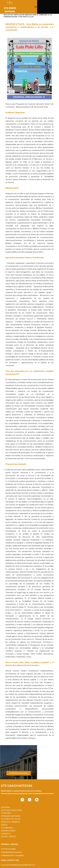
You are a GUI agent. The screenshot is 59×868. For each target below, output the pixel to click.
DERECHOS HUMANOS (10, 816)
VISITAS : (8, 831)
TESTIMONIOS (7, 822)
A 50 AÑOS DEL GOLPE (11, 813)
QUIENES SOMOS (8, 825)
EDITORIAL (6, 802)
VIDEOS (4, 819)
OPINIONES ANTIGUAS (11, 810)
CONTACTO (6, 828)
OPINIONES (6, 807)
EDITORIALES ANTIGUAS (11, 805)
